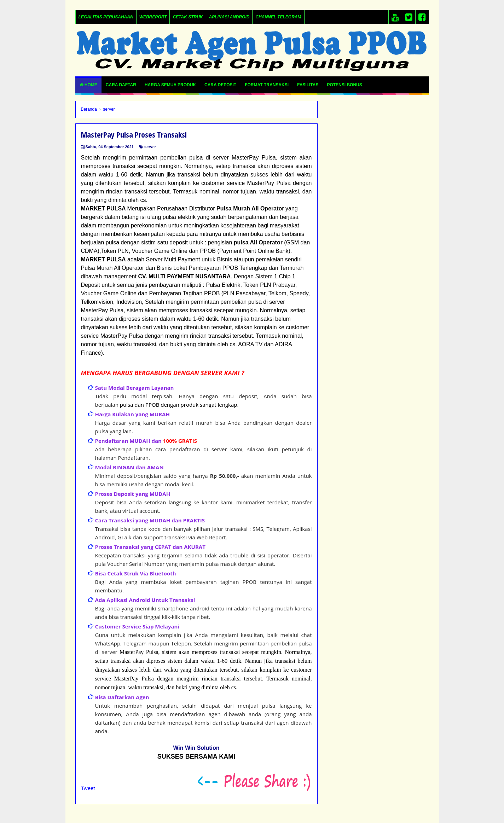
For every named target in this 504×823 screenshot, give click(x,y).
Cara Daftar (121, 85)
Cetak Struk (188, 17)
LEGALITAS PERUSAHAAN (106, 17)
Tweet (88, 788)
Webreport (153, 17)
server (150, 147)
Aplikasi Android (229, 17)
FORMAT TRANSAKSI (267, 85)
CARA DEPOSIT (220, 85)
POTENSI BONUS (344, 85)
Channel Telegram (278, 17)
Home (88, 85)
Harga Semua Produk (170, 85)
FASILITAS (308, 85)
